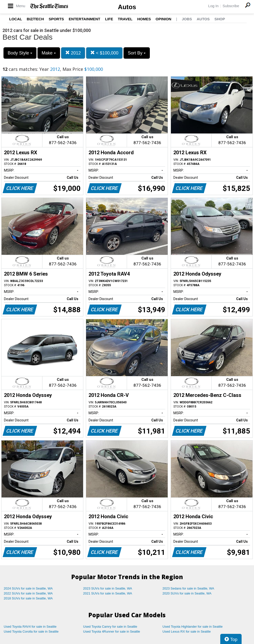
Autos (127, 7)
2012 (73, 53)
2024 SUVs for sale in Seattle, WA (28, 588)
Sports (56, 19)
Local (16, 19)
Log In (213, 6)
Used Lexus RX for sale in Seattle (187, 631)
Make (49, 53)
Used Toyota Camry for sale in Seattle (110, 627)
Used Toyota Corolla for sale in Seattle (31, 631)
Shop (220, 19)
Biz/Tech (35, 19)
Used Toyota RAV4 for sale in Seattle (30, 627)
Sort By (137, 53)
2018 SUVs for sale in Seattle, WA (28, 598)
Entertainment (84, 19)
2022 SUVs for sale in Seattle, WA (28, 593)
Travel (125, 19)
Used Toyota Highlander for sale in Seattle (193, 627)
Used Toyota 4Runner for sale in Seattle (112, 631)
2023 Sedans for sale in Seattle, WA (188, 588)
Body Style (20, 53)
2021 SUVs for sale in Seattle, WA (108, 593)
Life (109, 19)
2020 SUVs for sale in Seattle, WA (187, 593)
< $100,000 (104, 53)
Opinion (163, 19)
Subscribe (231, 6)
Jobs (187, 19)
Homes (144, 19)
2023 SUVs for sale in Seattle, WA (108, 588)
